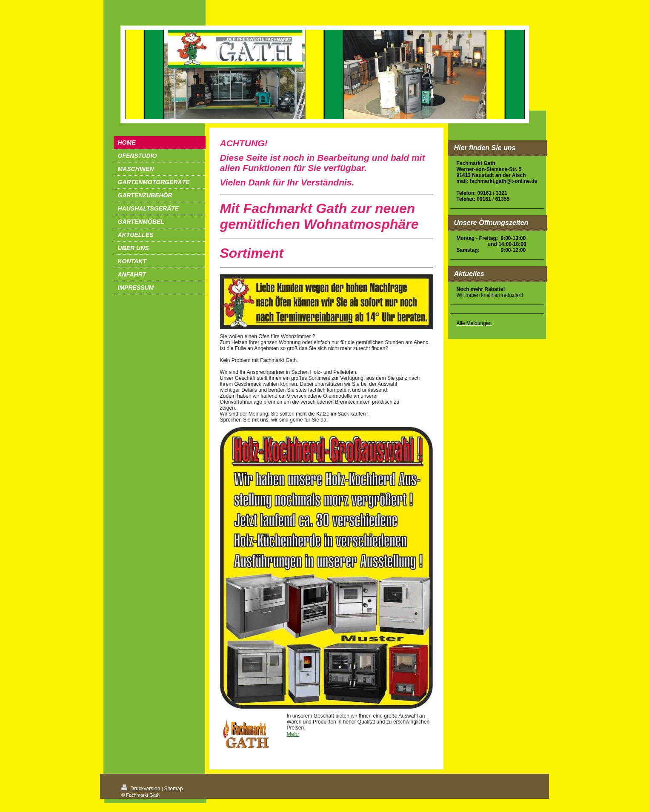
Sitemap (174, 789)
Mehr (293, 734)
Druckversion (142, 789)
